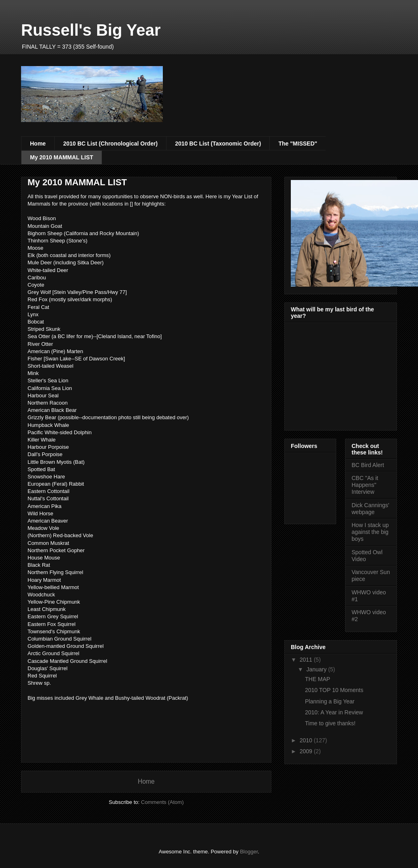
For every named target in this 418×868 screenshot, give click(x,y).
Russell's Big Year (91, 30)
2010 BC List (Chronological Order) (110, 144)
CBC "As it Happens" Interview (365, 485)
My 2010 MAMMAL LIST (62, 157)
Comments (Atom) (162, 802)
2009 (307, 751)
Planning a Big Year (330, 701)
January (317, 669)
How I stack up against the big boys (370, 532)
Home (38, 144)
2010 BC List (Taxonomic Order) (218, 144)
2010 (307, 740)
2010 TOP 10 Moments (334, 690)
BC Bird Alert (368, 465)
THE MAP (318, 679)
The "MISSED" (298, 144)
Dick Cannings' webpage (370, 509)
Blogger (249, 852)
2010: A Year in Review (334, 712)
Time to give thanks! (330, 723)
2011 (307, 660)
